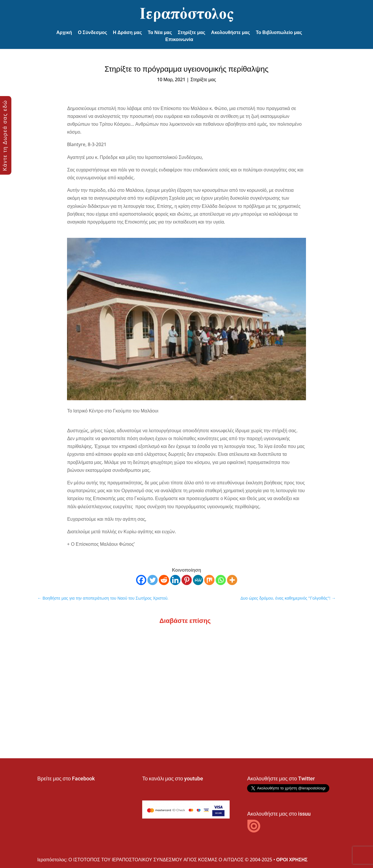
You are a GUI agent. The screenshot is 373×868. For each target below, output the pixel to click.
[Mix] (209, 580)
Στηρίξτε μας (191, 32)
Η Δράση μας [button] (127, 32)
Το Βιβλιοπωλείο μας (279, 32)
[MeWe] (198, 580)
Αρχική (64, 32)
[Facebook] (141, 580)
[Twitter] (153, 580)
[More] (232, 580)
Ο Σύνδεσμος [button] (92, 32)
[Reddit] (164, 580)
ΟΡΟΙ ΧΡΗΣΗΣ (292, 860)
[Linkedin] (175, 580)
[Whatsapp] (221, 580)
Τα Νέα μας (160, 32)
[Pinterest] (187, 580)
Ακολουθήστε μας (231, 32)
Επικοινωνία (179, 39)
